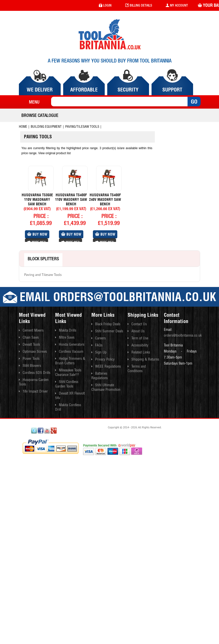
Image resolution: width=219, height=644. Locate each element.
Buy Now (37, 234)
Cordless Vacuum (71, 351)
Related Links (141, 352)
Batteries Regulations (100, 376)
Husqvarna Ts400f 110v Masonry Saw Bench (71, 200)
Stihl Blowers (32, 366)
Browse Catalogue (40, 115)
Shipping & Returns (145, 359)
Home (23, 127)
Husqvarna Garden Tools (34, 382)
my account (177, 5)
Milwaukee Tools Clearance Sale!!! (68, 372)
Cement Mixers (33, 330)
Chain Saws (31, 337)
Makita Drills (68, 330)
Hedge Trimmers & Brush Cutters (70, 361)
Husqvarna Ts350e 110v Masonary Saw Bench (37, 200)
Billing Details (139, 5)
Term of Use (140, 338)
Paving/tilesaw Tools (82, 127)
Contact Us (139, 324)
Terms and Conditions (137, 369)
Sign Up (101, 352)
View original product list (54, 153)
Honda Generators (72, 344)
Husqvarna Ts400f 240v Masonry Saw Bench (105, 200)
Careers (100, 338)
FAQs (99, 345)
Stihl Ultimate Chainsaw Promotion (106, 387)
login (105, 5)
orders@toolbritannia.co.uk (183, 335)
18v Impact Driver (35, 391)
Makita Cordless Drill (68, 407)
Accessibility (140, 345)
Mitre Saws (67, 337)
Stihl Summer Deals (109, 331)
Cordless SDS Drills (36, 373)
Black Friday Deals (108, 324)
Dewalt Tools (31, 344)
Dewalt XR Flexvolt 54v (70, 396)
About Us (138, 331)
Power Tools (31, 359)
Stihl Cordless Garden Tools (67, 384)
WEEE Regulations (108, 366)
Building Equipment (46, 127)
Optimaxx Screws (35, 351)
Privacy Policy (105, 359)
